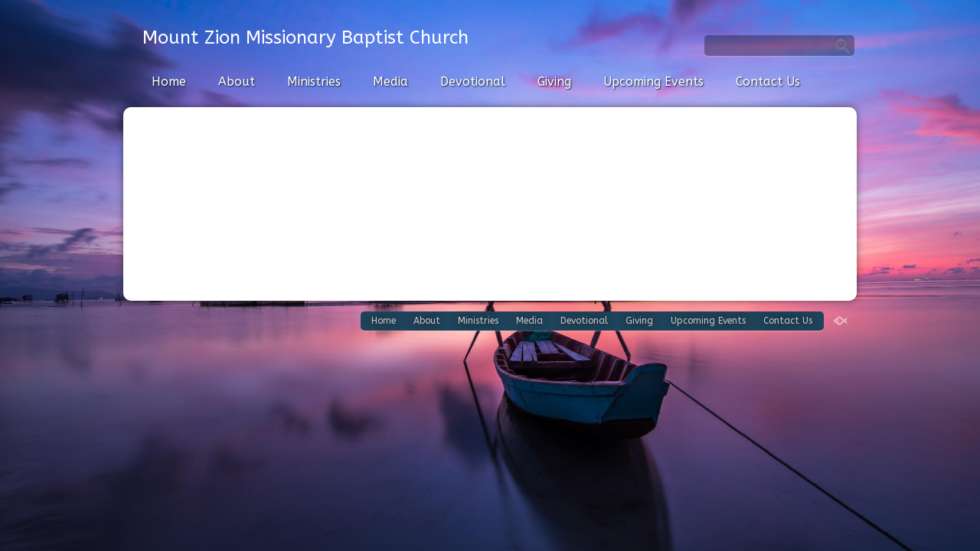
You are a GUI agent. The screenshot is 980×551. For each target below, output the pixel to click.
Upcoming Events (653, 82)
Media (390, 82)
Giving (554, 82)
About (237, 82)
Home (169, 82)
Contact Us (768, 82)
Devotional (473, 82)
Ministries (314, 82)
